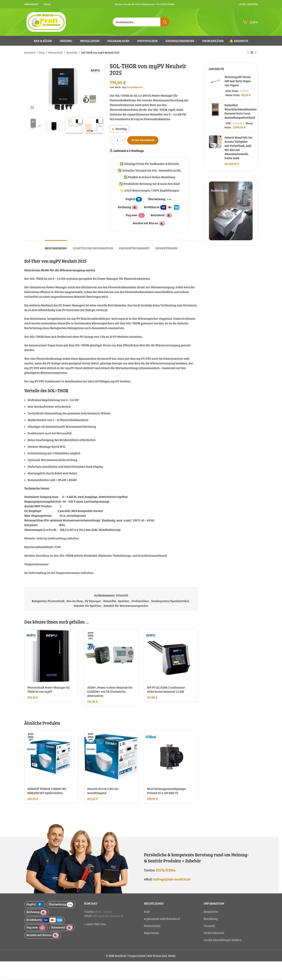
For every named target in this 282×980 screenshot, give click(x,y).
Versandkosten (135, 87)
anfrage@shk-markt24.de (172, 879)
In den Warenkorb (143, 140)
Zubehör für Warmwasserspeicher (126, 606)
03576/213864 (166, 870)
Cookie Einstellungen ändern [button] (223, 940)
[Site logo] (46, 22)
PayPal (134, 199)
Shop (42, 53)
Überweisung (160, 199)
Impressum (151, 933)
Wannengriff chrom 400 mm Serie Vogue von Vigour (238, 81)
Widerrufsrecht (214, 933)
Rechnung (128, 207)
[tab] (56, 246)
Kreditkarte (162, 207)
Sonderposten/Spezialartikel (170, 601)
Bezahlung (211, 919)
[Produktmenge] (117, 140)
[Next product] (256, 53)
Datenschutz (152, 926)
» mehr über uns (95, 924)
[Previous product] (248, 53)
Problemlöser (140, 601)
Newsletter (211, 912)
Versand (209, 926)
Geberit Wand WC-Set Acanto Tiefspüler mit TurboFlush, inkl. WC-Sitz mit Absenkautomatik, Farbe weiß (239, 148)
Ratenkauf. (161, 215)
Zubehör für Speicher (88, 606)
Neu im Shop (75, 601)
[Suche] (141, 22)
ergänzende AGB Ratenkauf (162, 919)
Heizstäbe (72, 53)
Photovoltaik (56, 53)
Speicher (124, 601)
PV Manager (93, 601)
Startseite (30, 53)
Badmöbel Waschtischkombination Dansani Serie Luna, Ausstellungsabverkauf (241, 111)
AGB (147, 912)
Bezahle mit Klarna (149, 223)
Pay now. (135, 215)
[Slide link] (231, 211)
